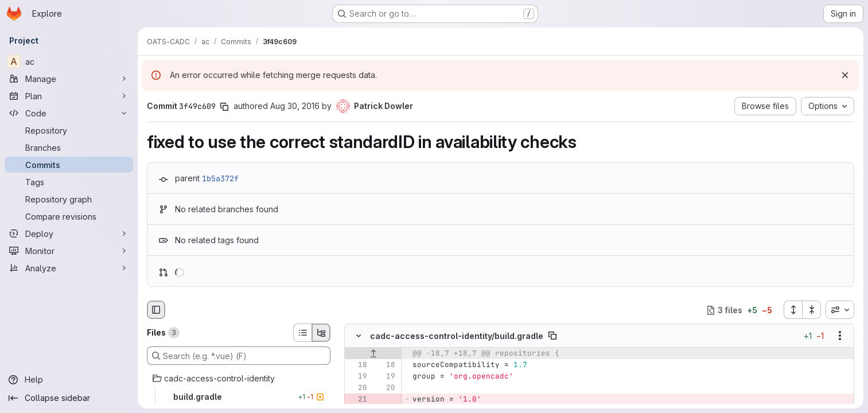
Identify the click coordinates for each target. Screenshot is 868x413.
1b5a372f (220, 178)
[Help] (69, 380)
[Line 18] (357, 365)
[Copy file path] (552, 336)
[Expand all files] (793, 310)
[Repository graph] (69, 199)
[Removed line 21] (357, 400)
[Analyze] (69, 268)
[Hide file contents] (359, 336)
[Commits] (69, 165)
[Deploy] (69, 233)
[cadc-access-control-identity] (239, 379)
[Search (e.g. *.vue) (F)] (239, 356)
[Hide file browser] (156, 310)
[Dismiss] (845, 75)
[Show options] (840, 336)
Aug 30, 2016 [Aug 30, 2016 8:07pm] (295, 106)
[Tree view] (321, 333)
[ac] (69, 61)
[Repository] (69, 130)
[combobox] (840, 310)
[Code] (69, 113)
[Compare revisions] (69, 216)
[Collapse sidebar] (69, 398)
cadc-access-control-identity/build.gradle (457, 336)
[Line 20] (357, 388)
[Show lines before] (373, 354)
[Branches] (69, 147)
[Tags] (69, 182)
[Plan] (69, 96)
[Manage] (69, 79)
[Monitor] (69, 251)
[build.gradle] (239, 397)
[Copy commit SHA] (224, 107)
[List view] (302, 333)
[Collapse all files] (812, 310)
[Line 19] (357, 377)
